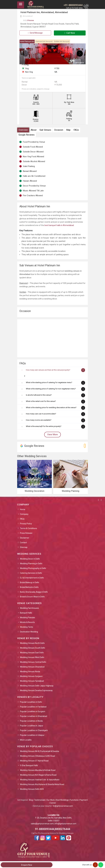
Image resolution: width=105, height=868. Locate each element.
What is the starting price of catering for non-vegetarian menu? (51, 389)
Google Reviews (27, 135)
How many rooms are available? (39, 420)
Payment (84, 800)
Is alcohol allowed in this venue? (39, 395)
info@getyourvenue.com (65, 824)
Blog (31, 800)
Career (53, 803)
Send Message (35, 33)
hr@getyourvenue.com (63, 806)
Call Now (70, 33)
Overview (23, 130)
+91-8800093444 (73, 5)
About (34, 130)
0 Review (29, 20)
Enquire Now (27, 865)
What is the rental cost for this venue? (41, 401)
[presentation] (25, 54)
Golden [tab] (62, 41)
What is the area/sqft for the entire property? (44, 426)
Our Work (51, 800)
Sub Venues (45, 130)
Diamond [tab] (44, 41)
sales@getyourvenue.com (42, 824)
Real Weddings (62, 800)
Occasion (59, 130)
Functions (74, 800)
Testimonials (40, 800)
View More (53, 434)
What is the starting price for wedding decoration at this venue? (51, 407)
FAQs (76, 130)
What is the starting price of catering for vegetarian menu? (49, 382)
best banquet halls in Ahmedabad (59, 225)
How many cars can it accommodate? (41, 414)
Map (68, 130)
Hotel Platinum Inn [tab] (27, 41)
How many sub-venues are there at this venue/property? (48, 370)
